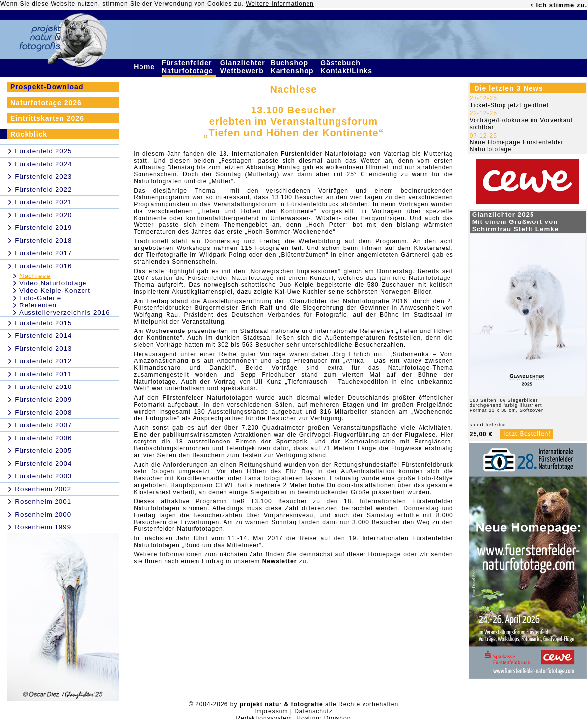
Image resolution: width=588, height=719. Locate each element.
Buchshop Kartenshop (294, 67)
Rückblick (29, 134)
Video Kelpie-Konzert (55, 290)
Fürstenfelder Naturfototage (189, 67)
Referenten (38, 305)
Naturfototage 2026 (46, 103)
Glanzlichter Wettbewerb (243, 67)
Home (145, 67)
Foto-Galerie (40, 298)
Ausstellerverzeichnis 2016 (65, 313)
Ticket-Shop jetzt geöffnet (509, 105)
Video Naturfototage (53, 283)
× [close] (532, 5)
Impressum (271, 711)
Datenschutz (313, 711)
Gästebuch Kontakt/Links (347, 67)
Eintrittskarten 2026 (47, 118)
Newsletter (280, 561)
